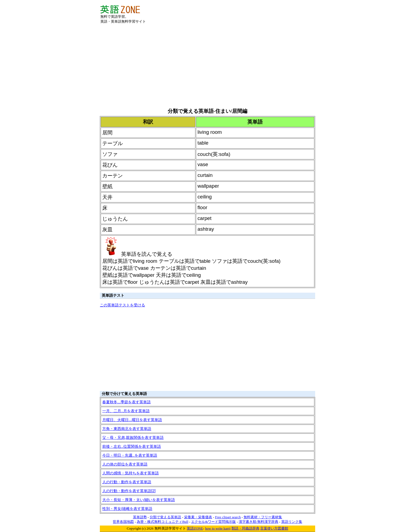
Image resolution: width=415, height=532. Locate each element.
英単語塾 (140, 517)
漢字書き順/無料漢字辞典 (259, 522)
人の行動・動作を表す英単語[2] (129, 491)
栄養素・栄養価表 (198, 517)
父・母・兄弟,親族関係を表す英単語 (133, 437)
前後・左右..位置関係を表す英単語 (132, 446)
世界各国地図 (123, 522)
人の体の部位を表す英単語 (125, 464)
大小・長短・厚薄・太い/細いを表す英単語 (139, 500)
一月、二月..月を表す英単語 (126, 411)
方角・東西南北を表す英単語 (127, 429)
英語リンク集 (292, 522)
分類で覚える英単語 (165, 517)
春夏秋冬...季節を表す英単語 (126, 402)
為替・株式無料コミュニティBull (162, 522)
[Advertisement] (252, 13)
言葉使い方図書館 (274, 528)
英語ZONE (195, 528)
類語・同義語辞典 (245, 528)
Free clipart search (228, 517)
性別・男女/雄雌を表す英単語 (127, 509)
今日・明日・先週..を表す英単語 (130, 455)
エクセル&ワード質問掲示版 (213, 522)
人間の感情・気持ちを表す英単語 (131, 473)
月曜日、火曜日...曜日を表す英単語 (132, 420)
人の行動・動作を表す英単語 (127, 482)
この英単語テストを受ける (122, 305)
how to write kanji (218, 528)
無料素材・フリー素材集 (263, 517)
